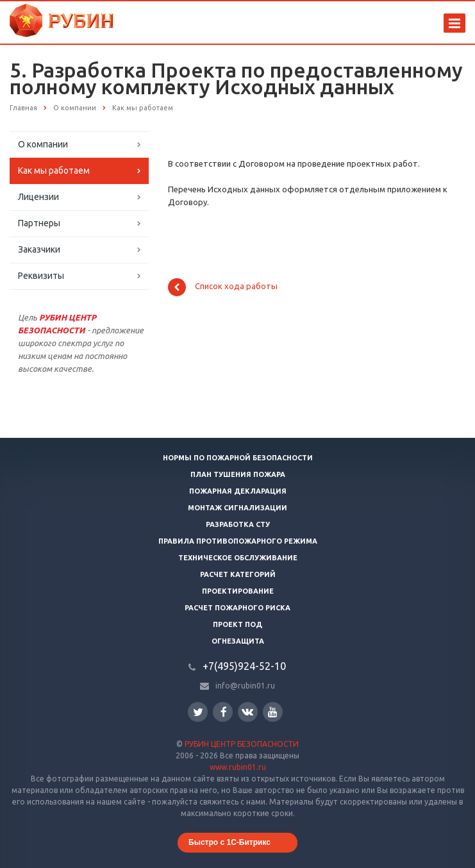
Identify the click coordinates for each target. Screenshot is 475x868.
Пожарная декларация (238, 491)
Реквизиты (41, 276)
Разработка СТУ (238, 524)
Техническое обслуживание (238, 558)
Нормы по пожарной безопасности (238, 458)
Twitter (198, 712)
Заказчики (39, 249)
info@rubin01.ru (245, 686)
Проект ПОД (238, 624)
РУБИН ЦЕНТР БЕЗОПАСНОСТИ (242, 744)
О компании (43, 144)
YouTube (273, 712)
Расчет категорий (238, 574)
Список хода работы (223, 287)
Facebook (224, 712)
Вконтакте (247, 711)
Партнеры (39, 223)
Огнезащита (238, 641)
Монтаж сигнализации (238, 508)
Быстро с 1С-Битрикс (229, 842)
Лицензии (38, 197)
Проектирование (238, 591)
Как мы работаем (54, 171)
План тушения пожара (238, 474)
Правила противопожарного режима (238, 541)
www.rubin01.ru (238, 767)
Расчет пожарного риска (238, 608)
